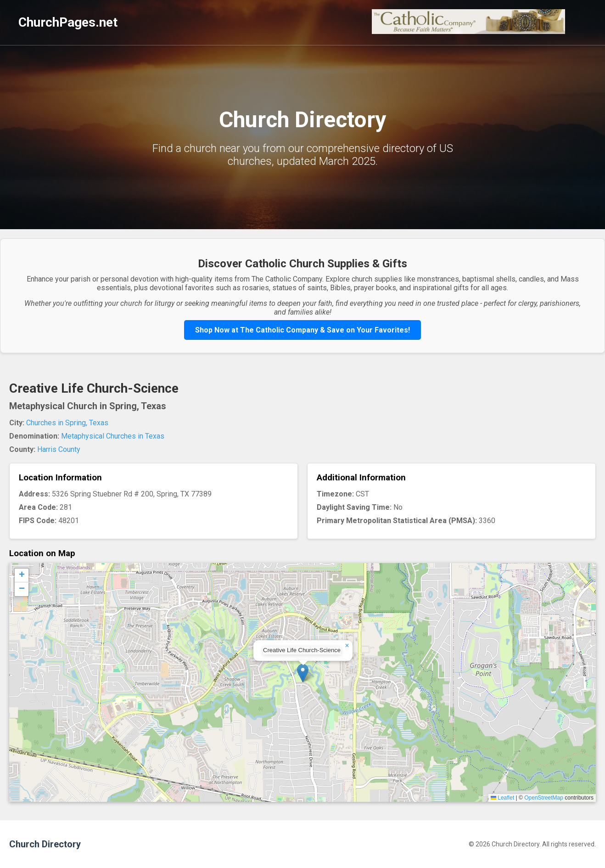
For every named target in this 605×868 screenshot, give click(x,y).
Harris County (59, 449)
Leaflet (502, 798)
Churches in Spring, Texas (67, 423)
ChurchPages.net (68, 22)
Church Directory (45, 844)
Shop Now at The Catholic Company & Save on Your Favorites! (302, 330)
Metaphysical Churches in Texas (113, 436)
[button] (303, 673)
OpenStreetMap (544, 798)
